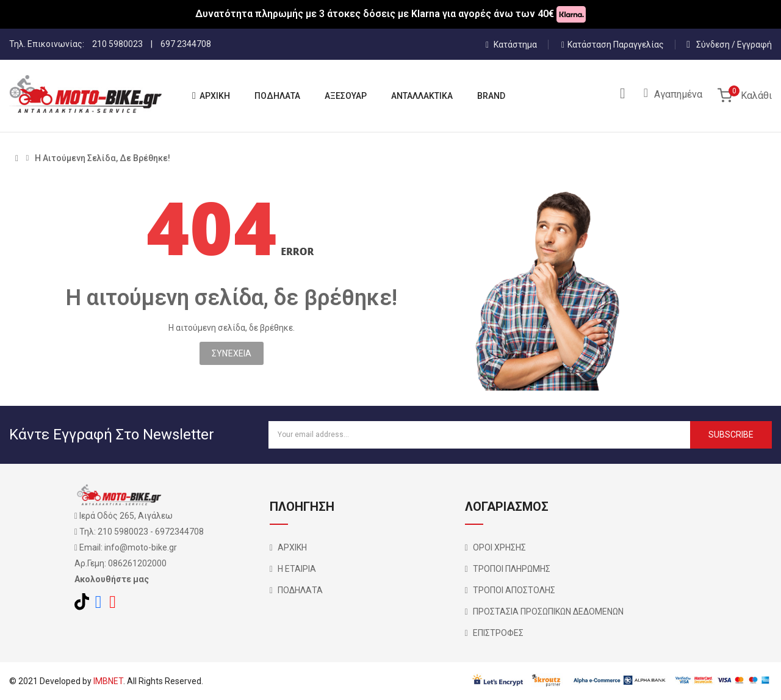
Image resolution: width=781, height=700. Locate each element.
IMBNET (108, 681)
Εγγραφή (754, 45)
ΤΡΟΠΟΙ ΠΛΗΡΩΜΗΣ (512, 569)
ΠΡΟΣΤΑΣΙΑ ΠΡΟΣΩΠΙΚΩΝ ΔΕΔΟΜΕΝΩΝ (548, 612)
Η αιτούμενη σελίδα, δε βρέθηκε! (103, 158)
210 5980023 (117, 44)
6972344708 (179, 532)
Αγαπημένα (678, 94)
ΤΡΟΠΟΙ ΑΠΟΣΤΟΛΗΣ (514, 590)
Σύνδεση (714, 45)
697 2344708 (186, 44)
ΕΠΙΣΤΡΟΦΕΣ (498, 633)
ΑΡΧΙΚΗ (292, 547)
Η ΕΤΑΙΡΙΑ (297, 569)
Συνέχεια (232, 353)
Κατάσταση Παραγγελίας (613, 45)
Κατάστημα (511, 45)
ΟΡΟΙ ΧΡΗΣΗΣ (499, 547)
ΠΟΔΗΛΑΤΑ (300, 590)
